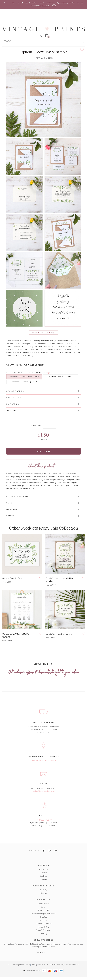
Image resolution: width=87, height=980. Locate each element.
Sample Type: (12, 372)
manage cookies (43, 6)
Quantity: (36, 426)
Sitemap (44, 879)
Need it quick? (43, 910)
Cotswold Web (73, 965)
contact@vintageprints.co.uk (43, 791)
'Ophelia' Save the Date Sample (59, 634)
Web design (61, 965)
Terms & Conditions (43, 930)
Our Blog (44, 876)
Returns (44, 893)
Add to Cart (43, 451)
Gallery (44, 907)
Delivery (44, 890)
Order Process (44, 904)
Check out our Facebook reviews (43, 761)
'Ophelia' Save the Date (12, 578)
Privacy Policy (44, 927)
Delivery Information (44, 924)
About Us (43, 920)
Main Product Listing (44, 333)
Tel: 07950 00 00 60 (43, 820)
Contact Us (44, 869)
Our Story (43, 873)
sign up (43, 953)
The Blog (43, 917)
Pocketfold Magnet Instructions (43, 914)
